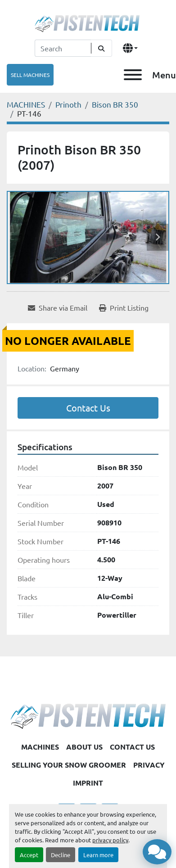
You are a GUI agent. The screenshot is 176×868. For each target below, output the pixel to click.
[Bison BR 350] (115, 104)
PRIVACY (149, 765)
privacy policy (110, 840)
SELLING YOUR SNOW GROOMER (69, 765)
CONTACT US (132, 747)
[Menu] (133, 75)
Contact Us (88, 408)
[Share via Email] (58, 307)
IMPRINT (88, 783)
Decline (61, 855)
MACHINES (40, 747)
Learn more (98, 855)
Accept (29, 855)
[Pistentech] (88, 715)
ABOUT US (84, 747)
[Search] (63, 48)
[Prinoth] (68, 104)
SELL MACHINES (30, 75)
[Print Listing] (124, 307)
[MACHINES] (26, 104)
